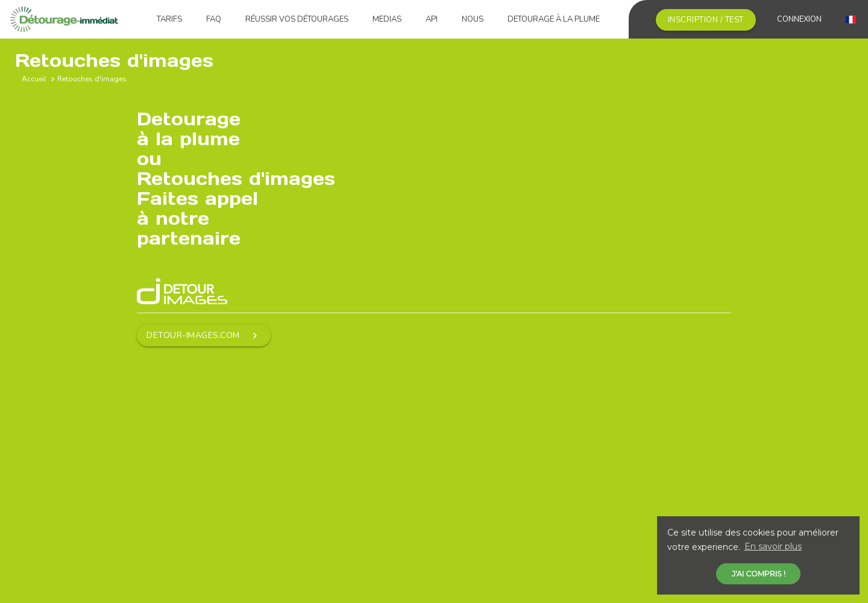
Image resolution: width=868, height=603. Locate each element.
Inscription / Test (706, 20)
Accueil (34, 79)
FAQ (214, 19)
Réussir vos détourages (297, 19)
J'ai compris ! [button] (759, 574)
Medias (387, 19)
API (432, 19)
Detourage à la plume (554, 19)
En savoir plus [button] (773, 546)
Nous (473, 19)
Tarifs (169, 19)
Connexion (799, 19)
